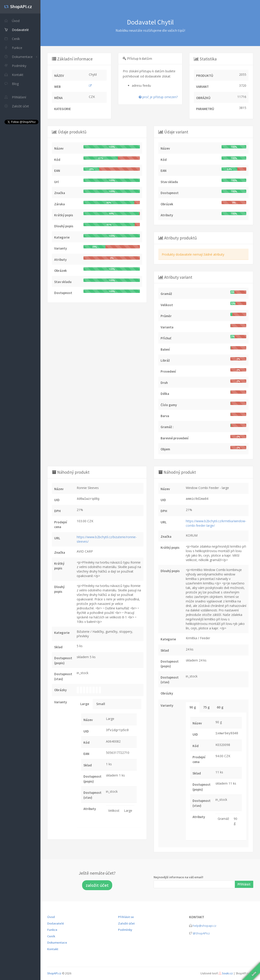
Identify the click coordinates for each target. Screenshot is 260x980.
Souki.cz (227, 973)
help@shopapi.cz (205, 926)
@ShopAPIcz (201, 933)
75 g (206, 707)
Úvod (51, 917)
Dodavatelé (56, 923)
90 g (193, 707)
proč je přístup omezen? (158, 97)
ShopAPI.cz (54, 973)
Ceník (51, 936)
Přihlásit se (126, 917)
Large (85, 704)
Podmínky (125, 930)
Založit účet (126, 923)
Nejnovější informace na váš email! (178, 877)
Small (101, 704)
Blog (12, 84)
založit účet (97, 885)
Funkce (52, 930)
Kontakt (53, 949)
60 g (220, 707)
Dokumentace (19, 57)
